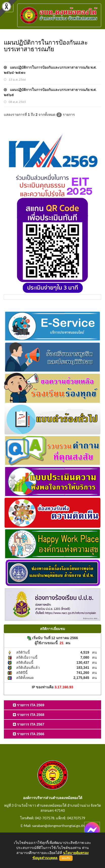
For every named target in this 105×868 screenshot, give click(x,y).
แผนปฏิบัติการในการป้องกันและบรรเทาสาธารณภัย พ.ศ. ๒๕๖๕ (50, 92)
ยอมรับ (66, 858)
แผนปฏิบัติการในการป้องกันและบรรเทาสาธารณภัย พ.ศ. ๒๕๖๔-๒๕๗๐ (50, 70)
